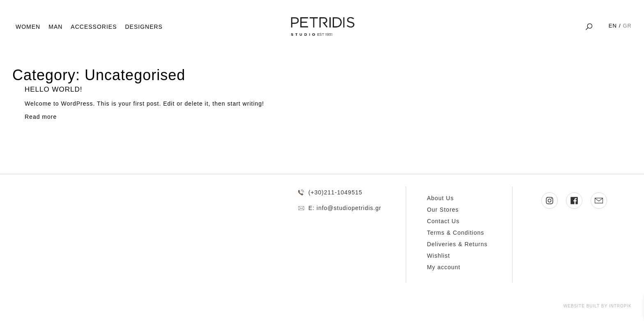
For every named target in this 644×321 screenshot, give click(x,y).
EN (613, 26)
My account (444, 267)
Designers (144, 27)
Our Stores (443, 210)
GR (628, 26)
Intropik (620, 306)
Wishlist (438, 256)
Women (28, 27)
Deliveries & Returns (457, 244)
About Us (440, 198)
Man (55, 27)
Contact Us (443, 221)
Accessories (94, 27)
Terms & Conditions (455, 233)
